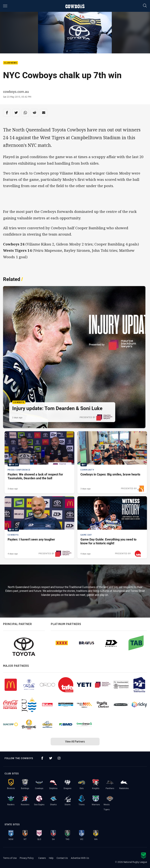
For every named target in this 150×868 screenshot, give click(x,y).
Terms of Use (10, 858)
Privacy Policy (27, 858)
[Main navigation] (5, 6)
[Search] (145, 6)
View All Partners (75, 741)
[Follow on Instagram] (59, 758)
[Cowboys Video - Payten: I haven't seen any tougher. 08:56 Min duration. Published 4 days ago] (39, 527)
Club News (11, 63)
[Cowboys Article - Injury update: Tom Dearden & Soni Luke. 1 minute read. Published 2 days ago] (74, 357)
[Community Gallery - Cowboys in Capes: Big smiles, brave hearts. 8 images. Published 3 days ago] (112, 462)
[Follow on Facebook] (42, 758)
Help (51, 858)
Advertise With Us (80, 858)
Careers (42, 858)
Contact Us (62, 858)
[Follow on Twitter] (51, 758)
